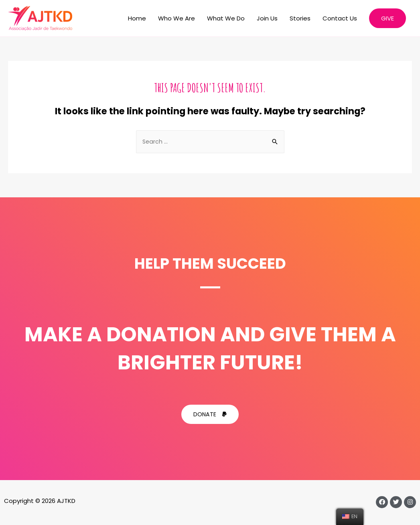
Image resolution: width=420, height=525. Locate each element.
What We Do (226, 18)
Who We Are (177, 18)
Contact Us (340, 18)
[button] (210, 415)
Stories (300, 18)
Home (137, 18)
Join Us (267, 18)
